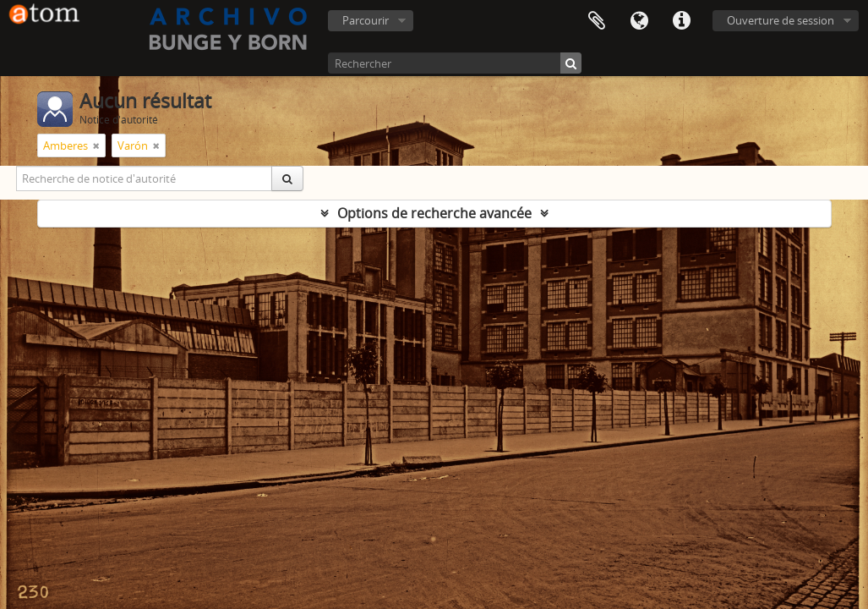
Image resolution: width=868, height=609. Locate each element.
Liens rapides (681, 21)
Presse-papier (597, 21)
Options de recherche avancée (434, 213)
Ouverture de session (781, 20)
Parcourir (366, 20)
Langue (639, 21)
